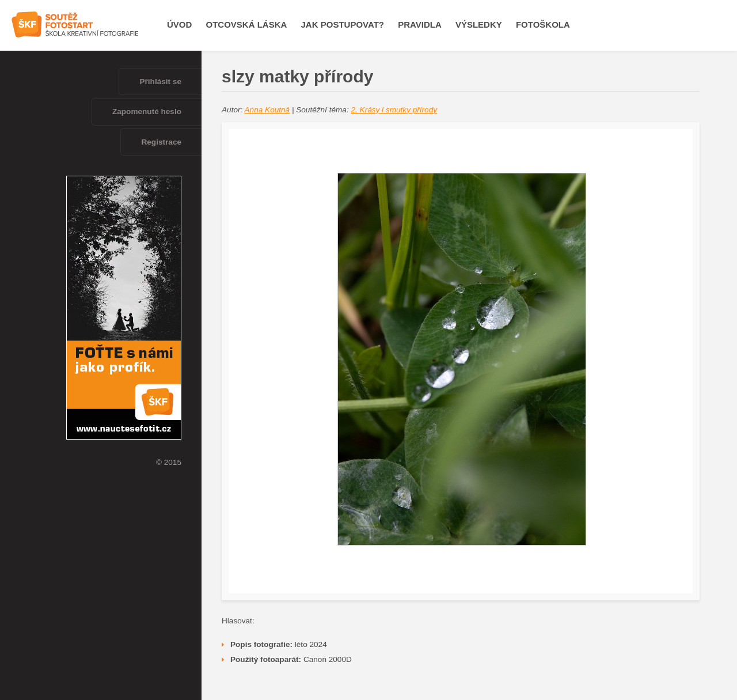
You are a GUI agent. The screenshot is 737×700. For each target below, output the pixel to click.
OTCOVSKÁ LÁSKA (247, 24)
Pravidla (420, 24)
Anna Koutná (267, 110)
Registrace (161, 142)
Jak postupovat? (343, 24)
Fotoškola (543, 24)
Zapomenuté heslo (147, 111)
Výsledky (479, 24)
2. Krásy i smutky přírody (394, 110)
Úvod (179, 24)
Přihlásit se (160, 82)
